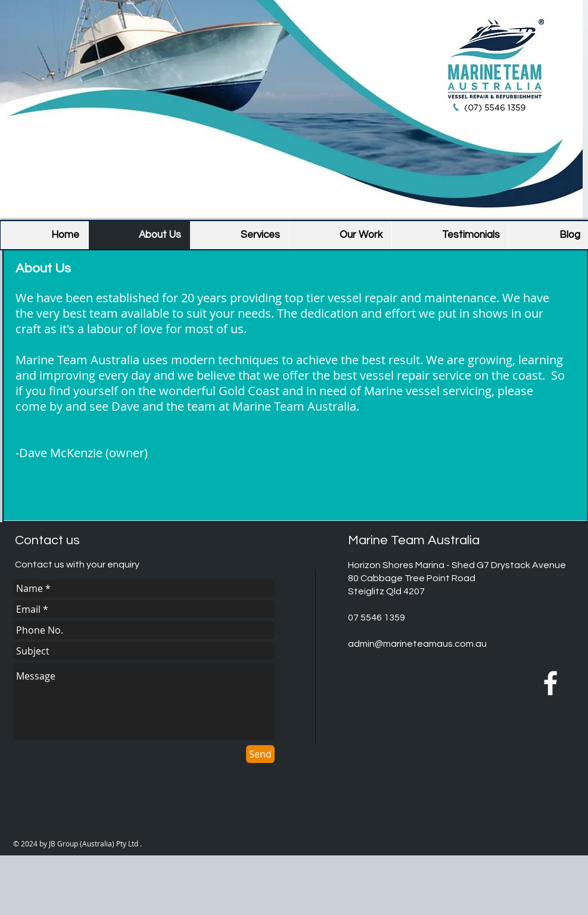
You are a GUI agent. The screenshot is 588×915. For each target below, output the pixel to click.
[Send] (260, 754)
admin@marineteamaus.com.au (417, 644)
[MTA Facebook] (550, 683)
